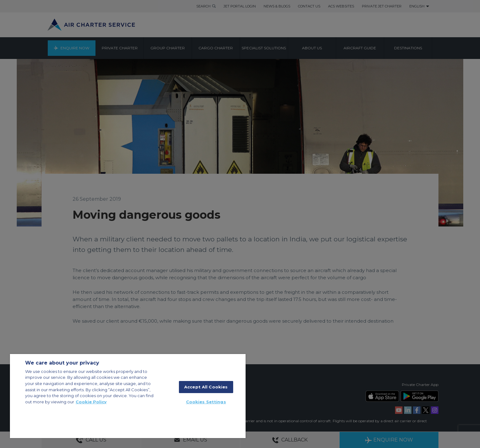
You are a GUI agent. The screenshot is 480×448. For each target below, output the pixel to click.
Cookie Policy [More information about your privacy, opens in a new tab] (91, 402)
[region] (128, 396)
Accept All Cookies (206, 387)
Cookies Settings (206, 402)
